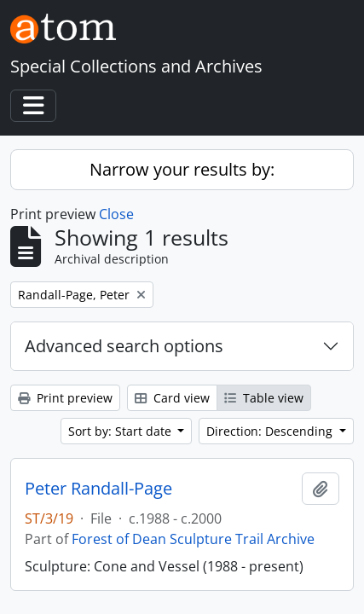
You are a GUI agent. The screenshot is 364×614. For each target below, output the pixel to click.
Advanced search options (124, 346)
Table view (264, 398)
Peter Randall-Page (98, 489)
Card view (172, 398)
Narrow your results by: (182, 169)
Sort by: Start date (121, 431)
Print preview (65, 398)
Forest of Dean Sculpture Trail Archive (193, 539)
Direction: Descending (271, 431)
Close (116, 214)
